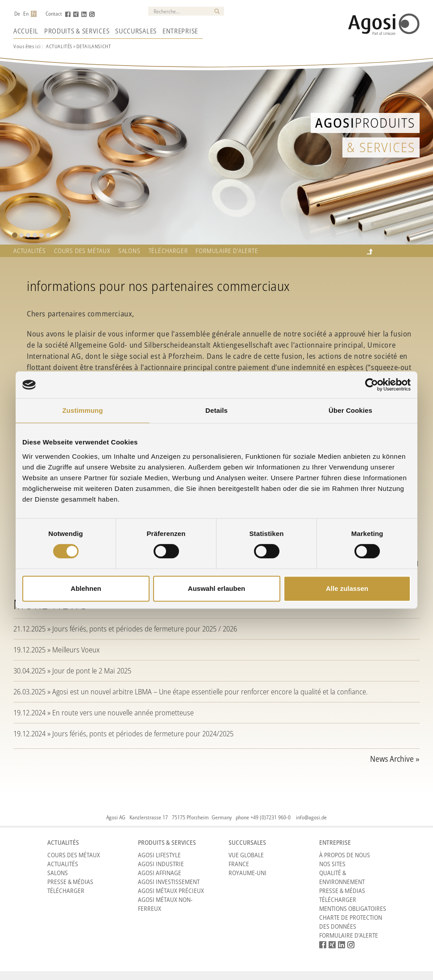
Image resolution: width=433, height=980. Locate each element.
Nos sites (332, 864)
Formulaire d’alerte (227, 251)
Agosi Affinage (160, 873)
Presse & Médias (70, 882)
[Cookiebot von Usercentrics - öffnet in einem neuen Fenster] (372, 385)
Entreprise (180, 31)
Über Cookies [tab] (350, 410)
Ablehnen (86, 588)
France (239, 864)
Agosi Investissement (169, 882)
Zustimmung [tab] (83, 410)
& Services (381, 147)
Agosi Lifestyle (159, 855)
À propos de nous (345, 855)
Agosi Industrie (161, 864)
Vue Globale (246, 855)
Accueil (26, 31)
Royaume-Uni (248, 873)
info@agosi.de (311, 817)
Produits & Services (77, 31)
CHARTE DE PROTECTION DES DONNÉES (351, 922)
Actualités (59, 46)
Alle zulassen (347, 588)
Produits (365, 122)
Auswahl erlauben (216, 588)
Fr (34, 14)
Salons (129, 251)
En (26, 14)
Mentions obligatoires (353, 908)
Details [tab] (216, 410)
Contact (54, 14)
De (17, 14)
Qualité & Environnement (342, 877)
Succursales (136, 31)
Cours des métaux (82, 251)
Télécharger (168, 251)
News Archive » (395, 759)
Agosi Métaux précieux (171, 891)
